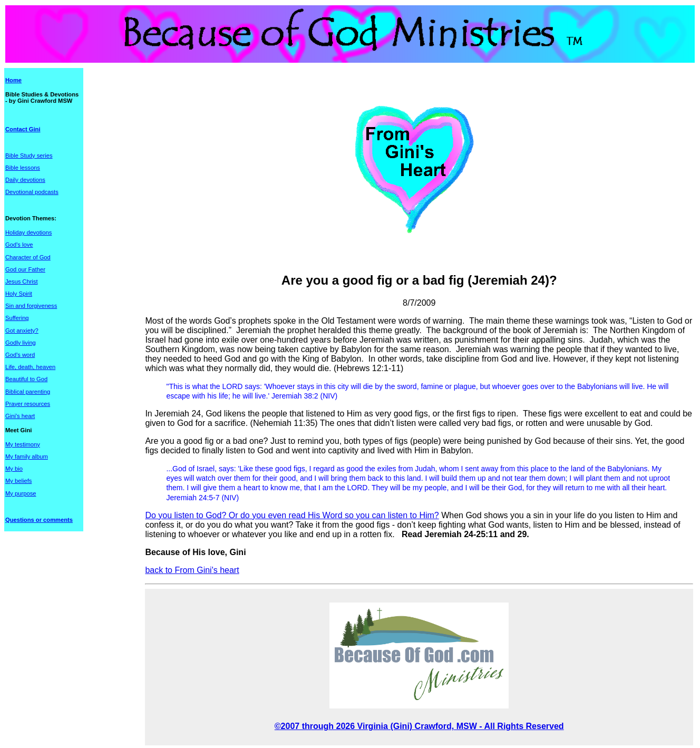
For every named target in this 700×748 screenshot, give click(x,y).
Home (13, 80)
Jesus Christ (22, 281)
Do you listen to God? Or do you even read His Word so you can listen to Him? (292, 515)
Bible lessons (23, 168)
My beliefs (18, 481)
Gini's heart (20, 416)
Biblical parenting (28, 392)
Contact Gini (23, 129)
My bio (14, 469)
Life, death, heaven (30, 367)
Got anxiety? (22, 331)
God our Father (25, 269)
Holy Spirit (19, 294)
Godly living (21, 343)
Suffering (17, 318)
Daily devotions (25, 180)
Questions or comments (39, 520)
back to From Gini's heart (192, 570)
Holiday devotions (28, 232)
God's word (20, 355)
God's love (19, 245)
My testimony (23, 444)
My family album (27, 456)
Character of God (28, 257)
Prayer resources (28, 404)
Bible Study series (29, 156)
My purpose (21, 493)
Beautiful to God (26, 379)
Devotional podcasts (32, 192)
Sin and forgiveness (31, 306)
